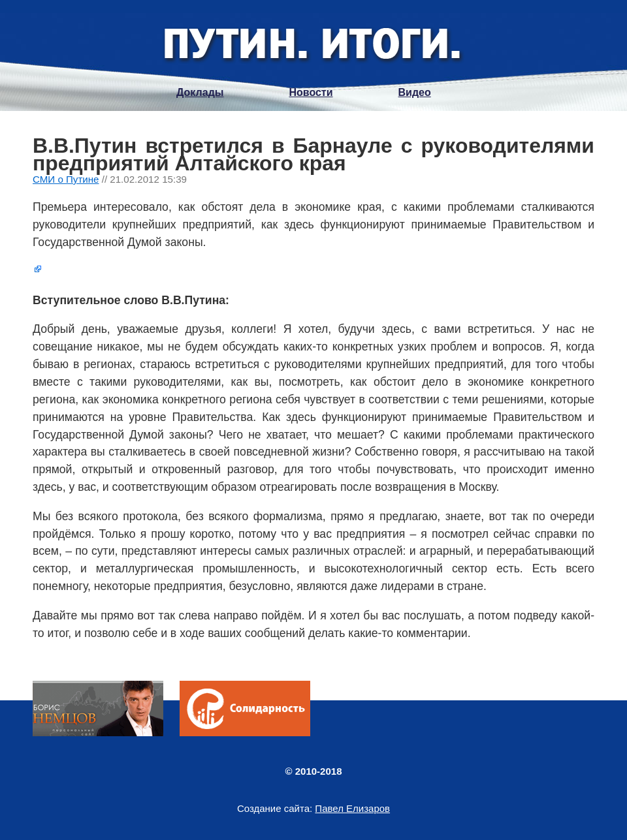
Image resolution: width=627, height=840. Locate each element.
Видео (415, 92)
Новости (311, 92)
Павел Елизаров (352, 808)
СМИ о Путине (66, 179)
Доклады (200, 92)
